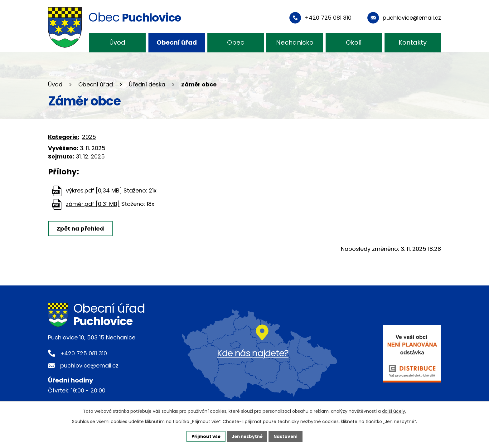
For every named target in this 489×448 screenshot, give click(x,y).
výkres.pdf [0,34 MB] (94, 190)
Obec (236, 42)
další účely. (394, 411)
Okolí (354, 42)
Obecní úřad (177, 42)
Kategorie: (64, 137)
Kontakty (413, 42)
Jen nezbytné (247, 436)
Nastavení (287, 436)
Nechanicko (295, 42)
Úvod (117, 42)
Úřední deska (147, 84)
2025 (89, 137)
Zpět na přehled (81, 229)
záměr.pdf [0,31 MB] (93, 204)
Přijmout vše (204, 436)
